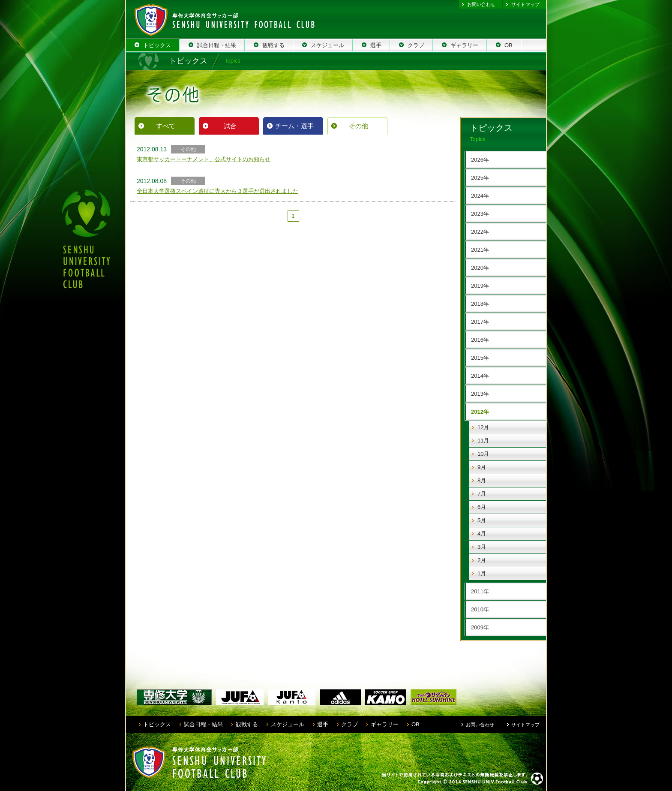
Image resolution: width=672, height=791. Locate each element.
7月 (482, 494)
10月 (483, 454)
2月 (482, 560)
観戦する (247, 724)
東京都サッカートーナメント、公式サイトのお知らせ (204, 159)
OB (415, 724)
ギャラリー (385, 724)
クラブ (349, 724)
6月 (482, 507)
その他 (358, 126)
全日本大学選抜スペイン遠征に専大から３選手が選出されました (217, 191)
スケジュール (288, 724)
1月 (482, 573)
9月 (482, 467)
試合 (230, 126)
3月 (482, 547)
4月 (482, 534)
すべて (166, 126)
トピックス (157, 724)
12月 (483, 427)
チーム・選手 (294, 126)
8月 (482, 480)
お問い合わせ (481, 4)
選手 (323, 724)
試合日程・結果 (203, 724)
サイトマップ (525, 4)
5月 (482, 520)
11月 (483, 441)
